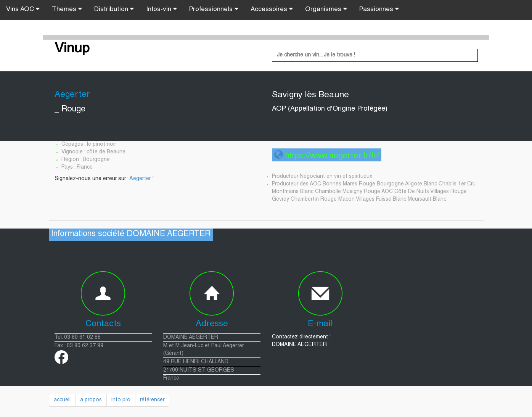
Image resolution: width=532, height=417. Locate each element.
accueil (62, 400)
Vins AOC (23, 9)
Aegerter (140, 179)
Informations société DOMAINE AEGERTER (131, 234)
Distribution (114, 9)
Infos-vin (162, 9)
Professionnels (214, 9)
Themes (67, 9)
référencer (152, 400)
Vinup (72, 49)
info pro (121, 400)
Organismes (326, 9)
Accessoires (272, 9)
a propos (91, 400)
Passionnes (379, 9)
